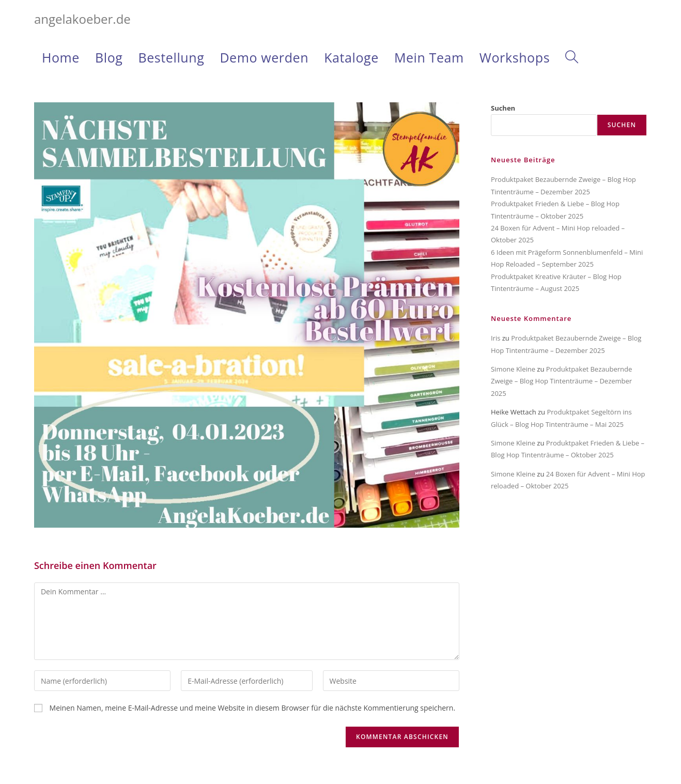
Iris (496, 338)
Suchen (503, 108)
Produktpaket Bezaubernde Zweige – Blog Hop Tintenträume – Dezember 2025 (561, 381)
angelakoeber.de (82, 19)
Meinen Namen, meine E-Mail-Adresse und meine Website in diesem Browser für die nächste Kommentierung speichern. (253, 708)
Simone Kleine (513, 369)
